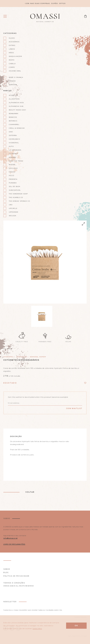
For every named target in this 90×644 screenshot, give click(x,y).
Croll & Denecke (17, 128)
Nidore (12, 165)
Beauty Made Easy (17, 110)
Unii (11, 205)
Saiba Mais (37, 628)
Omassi (12, 172)
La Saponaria (15, 150)
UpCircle (13, 208)
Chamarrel (14, 124)
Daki (11, 132)
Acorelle (13, 95)
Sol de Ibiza (14, 186)
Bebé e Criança (16, 77)
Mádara (13, 157)
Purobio (13, 183)
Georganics (14, 139)
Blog (6, 572)
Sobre (7, 569)
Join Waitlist (74, 408)
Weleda (13, 216)
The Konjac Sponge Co (19, 201)
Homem (12, 81)
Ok (76, 626)
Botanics (13, 121)
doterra (13, 135)
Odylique (13, 168)
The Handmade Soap (18, 194)
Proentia (13, 179)
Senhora (13, 85)
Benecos (13, 117)
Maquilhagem (15, 56)
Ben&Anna (14, 114)
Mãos (11, 53)
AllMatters (14, 99)
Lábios (12, 49)
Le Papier (13, 154)
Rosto (12, 60)
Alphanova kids (16, 103)
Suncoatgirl (15, 190)
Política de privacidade (16, 576)
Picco (11, 176)
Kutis (11, 146)
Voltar (30, 492)
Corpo (12, 67)
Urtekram (13, 212)
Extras (12, 45)
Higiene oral (15, 71)
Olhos (12, 38)
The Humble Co (16, 197)
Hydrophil (14, 143)
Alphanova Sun (16, 106)
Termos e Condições (14, 583)
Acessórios (14, 42)
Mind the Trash (16, 161)
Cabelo (12, 64)
